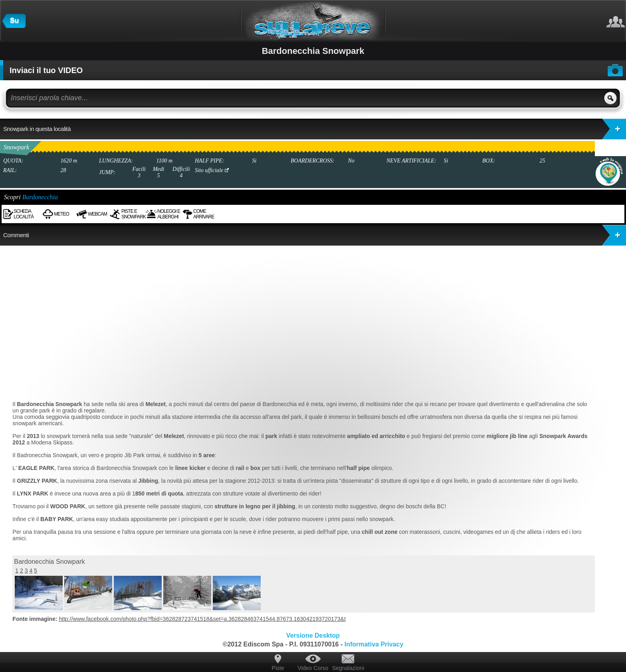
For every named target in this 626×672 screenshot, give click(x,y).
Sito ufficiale (212, 170)
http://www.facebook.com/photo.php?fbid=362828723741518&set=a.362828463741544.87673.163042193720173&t (202, 619)
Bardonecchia (40, 197)
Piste (278, 668)
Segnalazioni (348, 668)
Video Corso (313, 668)
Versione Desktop (313, 635)
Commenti (315, 235)
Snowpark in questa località (315, 129)
